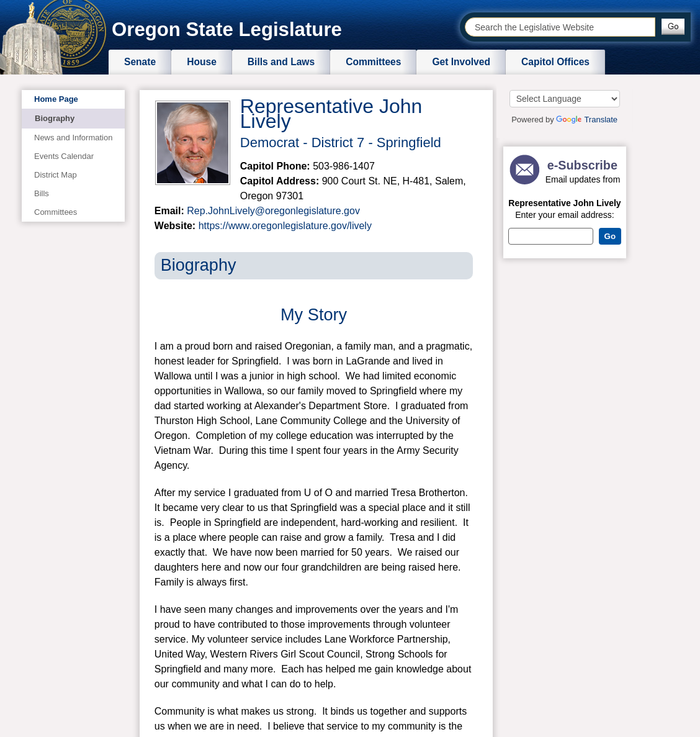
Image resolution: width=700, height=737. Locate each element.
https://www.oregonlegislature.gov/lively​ (285, 226)
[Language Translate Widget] (565, 99)
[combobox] (560, 27)
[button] (673, 27)
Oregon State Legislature (227, 29)
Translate (587, 120)
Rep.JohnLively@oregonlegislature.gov (273, 211)
